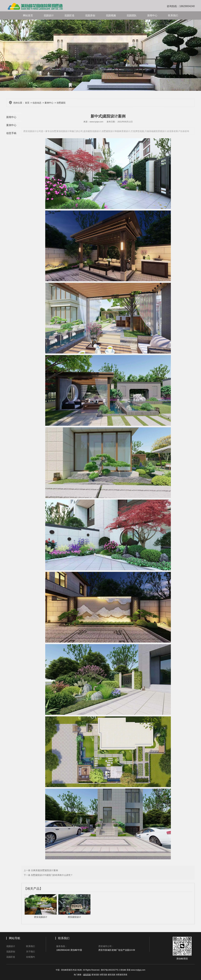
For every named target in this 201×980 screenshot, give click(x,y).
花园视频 (111, 15)
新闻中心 (152, 15)
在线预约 (30, 957)
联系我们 (173, 15)
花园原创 (90, 15)
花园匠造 (69, 15)
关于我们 (30, 952)
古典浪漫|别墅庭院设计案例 (44, 870)
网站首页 (28, 15)
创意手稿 (11, 133)
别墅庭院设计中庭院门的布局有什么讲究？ (52, 875)
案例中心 (49, 103)
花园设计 (49, 15)
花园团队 (132, 15)
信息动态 (37, 103)
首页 (27, 103)
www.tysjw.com (96, 122)
